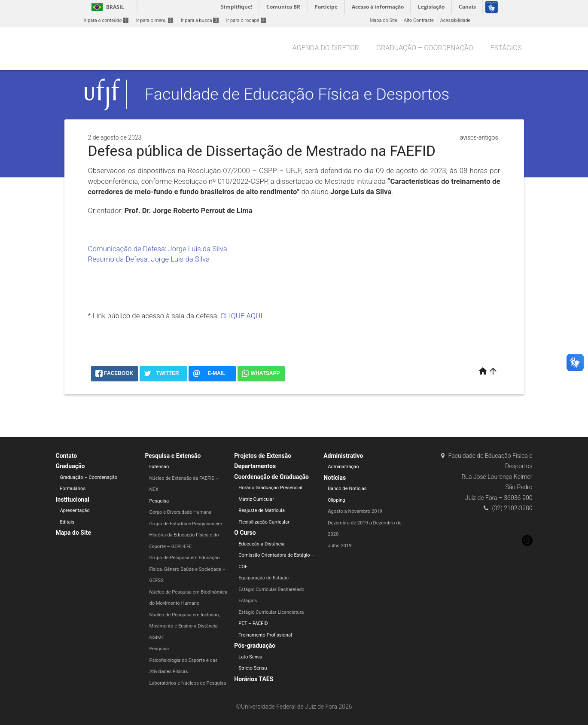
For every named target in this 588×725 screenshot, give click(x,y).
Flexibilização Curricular (264, 522)
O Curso (245, 533)
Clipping (336, 500)
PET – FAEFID (253, 623)
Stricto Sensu (253, 668)
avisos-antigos (479, 137)
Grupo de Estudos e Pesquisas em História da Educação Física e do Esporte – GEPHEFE (186, 535)
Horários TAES (254, 679)
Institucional (73, 500)
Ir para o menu (155, 20)
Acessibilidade (455, 20)
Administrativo (343, 456)
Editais (67, 522)
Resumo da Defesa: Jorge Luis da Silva (149, 259)
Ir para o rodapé (246, 20)
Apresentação (75, 510)
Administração (343, 467)
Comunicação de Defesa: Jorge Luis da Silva (158, 249)
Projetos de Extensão (263, 456)
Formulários (73, 489)
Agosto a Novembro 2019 (355, 511)
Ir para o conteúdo (106, 20)
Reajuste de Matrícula (262, 510)
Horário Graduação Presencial (270, 488)
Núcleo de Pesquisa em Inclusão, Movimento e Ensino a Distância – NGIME (185, 626)
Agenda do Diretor (326, 48)
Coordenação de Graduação (271, 477)
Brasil (106, 7)
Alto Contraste (419, 20)
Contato (67, 456)
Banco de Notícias (347, 489)
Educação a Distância (261, 544)
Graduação (70, 466)
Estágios (506, 48)
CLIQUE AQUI (241, 316)
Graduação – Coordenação (425, 48)
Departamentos (255, 466)
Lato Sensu (250, 657)
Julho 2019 (340, 546)
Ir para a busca (200, 20)
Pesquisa (159, 501)
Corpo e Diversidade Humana (180, 512)
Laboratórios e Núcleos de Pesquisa (187, 683)
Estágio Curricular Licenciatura (271, 612)
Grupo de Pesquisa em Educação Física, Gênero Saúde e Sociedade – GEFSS (187, 569)
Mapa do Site (384, 20)
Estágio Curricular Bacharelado (271, 589)
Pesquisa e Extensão (173, 456)
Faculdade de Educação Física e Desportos (297, 94)
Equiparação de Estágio (264, 578)
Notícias (335, 478)
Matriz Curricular (256, 499)
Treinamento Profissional (265, 635)
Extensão (159, 467)
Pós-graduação (255, 646)
